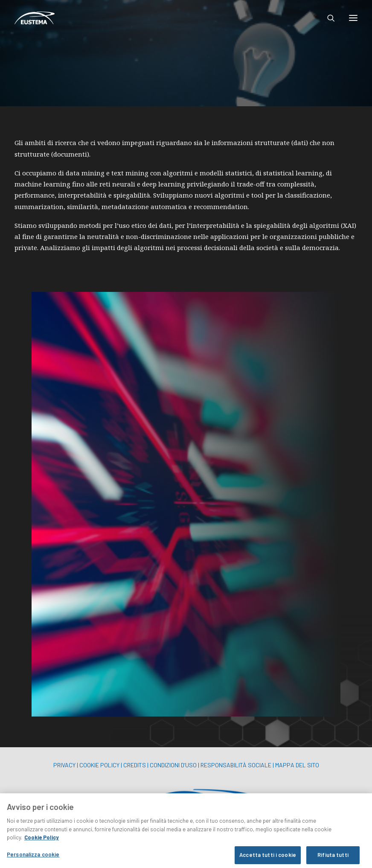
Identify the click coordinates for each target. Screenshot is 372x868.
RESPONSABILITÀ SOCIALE (236, 765)
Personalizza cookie (33, 858)
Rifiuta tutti (333, 859)
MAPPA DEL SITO (297, 765)
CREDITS (135, 765)
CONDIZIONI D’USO (173, 765)
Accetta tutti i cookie (268, 859)
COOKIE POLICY (99, 765)
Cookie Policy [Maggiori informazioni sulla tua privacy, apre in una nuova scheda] (42, 841)
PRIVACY (64, 765)
